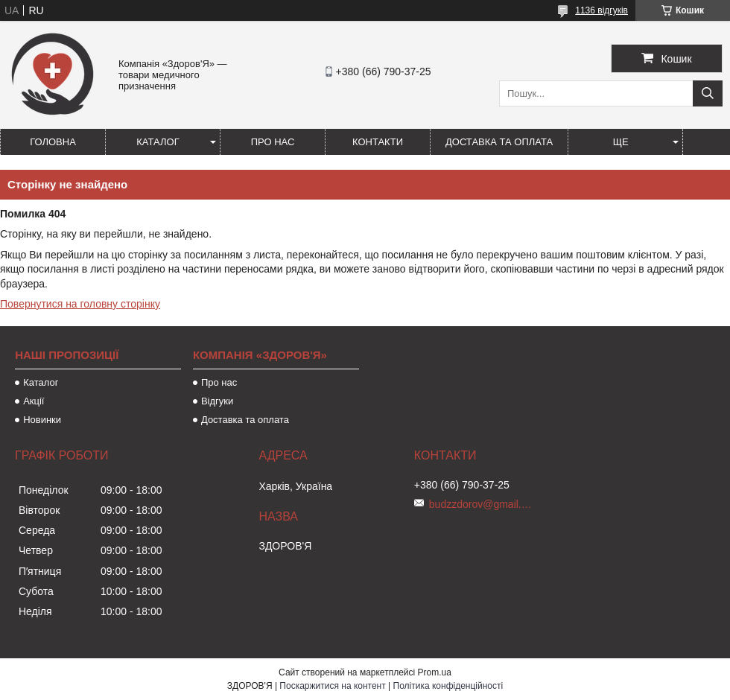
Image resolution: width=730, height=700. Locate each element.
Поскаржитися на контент (332, 686)
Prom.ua (435, 672)
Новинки (42, 420)
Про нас (273, 142)
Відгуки (217, 401)
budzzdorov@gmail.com (481, 504)
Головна (53, 142)
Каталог (158, 142)
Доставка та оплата (499, 142)
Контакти (378, 142)
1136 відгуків (602, 10)
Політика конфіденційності (448, 686)
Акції (34, 401)
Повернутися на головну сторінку (80, 304)
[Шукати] (708, 93)
